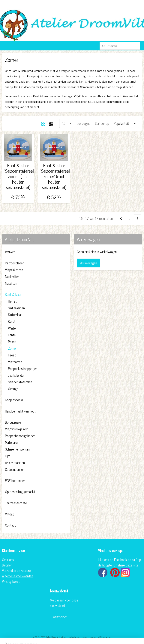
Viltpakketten (14, 270)
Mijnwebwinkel (105, 637)
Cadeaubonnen (15, 469)
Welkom (10, 252)
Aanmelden (60, 617)
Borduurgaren (14, 422)
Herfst (12, 301)
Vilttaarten (15, 362)
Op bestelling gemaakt (20, 492)
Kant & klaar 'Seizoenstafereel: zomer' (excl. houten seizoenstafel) (54, 176)
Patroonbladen (15, 263)
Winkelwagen (88, 263)
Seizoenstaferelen (20, 382)
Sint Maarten (16, 308)
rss (70, 637)
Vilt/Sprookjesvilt (16, 429)
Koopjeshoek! (14, 400)
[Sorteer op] (125, 123)
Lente (12, 335)
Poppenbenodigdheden (20, 436)
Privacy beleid (11, 581)
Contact (10, 525)
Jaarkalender (16, 375)
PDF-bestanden (15, 480)
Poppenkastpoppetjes (23, 368)
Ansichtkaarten (15, 463)
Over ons (8, 560)
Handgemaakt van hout (20, 411)
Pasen (12, 342)
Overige (13, 389)
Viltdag (10, 514)
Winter (12, 328)
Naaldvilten (12, 276)
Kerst (12, 321)
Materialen (12, 442)
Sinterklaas (15, 314)
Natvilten (11, 283)
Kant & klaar (13, 294)
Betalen (7, 565)
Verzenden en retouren (17, 570)
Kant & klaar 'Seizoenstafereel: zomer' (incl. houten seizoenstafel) (18, 176)
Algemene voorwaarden (18, 576)
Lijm (8, 456)
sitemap (64, 637)
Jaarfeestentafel (16, 503)
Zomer (12, 348)
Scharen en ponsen (18, 449)
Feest (12, 355)
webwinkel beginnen (80, 637)
